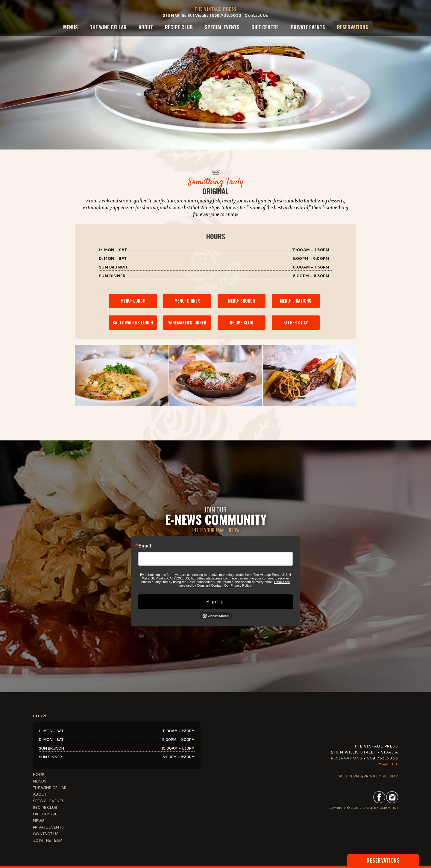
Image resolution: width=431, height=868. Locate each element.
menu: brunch (242, 301)
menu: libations (296, 301)
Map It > (388, 764)
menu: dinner (187, 301)
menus (70, 27)
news (39, 821)
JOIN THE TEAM (48, 840)
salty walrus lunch (133, 322)
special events (222, 27)
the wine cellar (108, 27)
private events (308, 27)
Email (145, 546)
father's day (296, 322)
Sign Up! (215, 602)
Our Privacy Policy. (238, 585)
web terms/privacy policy (368, 776)
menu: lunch (133, 301)
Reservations (347, 758)
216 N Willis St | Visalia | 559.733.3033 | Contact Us (215, 15)
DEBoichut (389, 808)
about (146, 27)
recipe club (179, 27)
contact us (46, 834)
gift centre (265, 27)
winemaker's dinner (187, 322)
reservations (353, 27)
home (39, 775)
